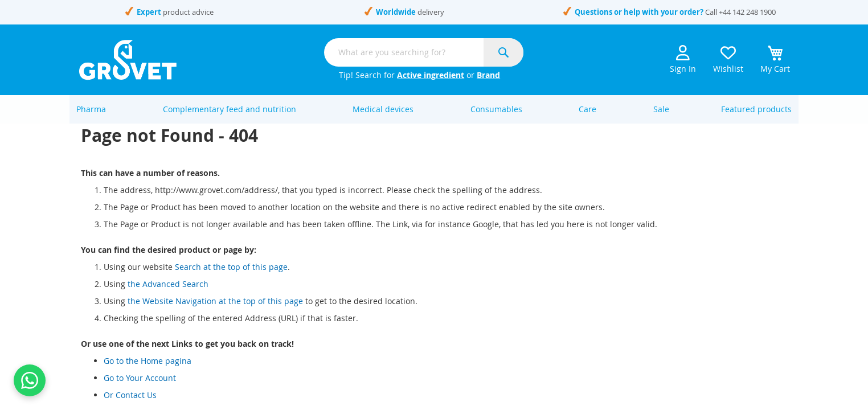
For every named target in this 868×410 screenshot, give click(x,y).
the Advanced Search (168, 296)
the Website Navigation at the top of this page (215, 313)
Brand (488, 75)
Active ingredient (431, 75)
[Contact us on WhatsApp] (30, 380)
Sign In (683, 60)
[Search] (503, 52)
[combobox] (424, 52)
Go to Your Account (140, 390)
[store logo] (128, 60)
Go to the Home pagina (148, 373)
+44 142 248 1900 (747, 12)
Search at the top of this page (231, 279)
